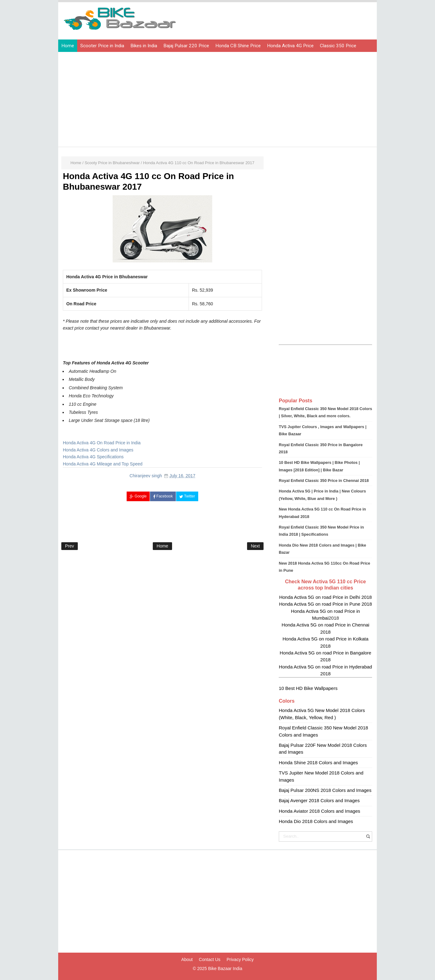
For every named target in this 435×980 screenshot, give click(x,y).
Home (68, 46)
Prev (70, 546)
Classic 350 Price (338, 46)
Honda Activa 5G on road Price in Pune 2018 (326, 604)
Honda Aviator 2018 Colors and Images (320, 811)
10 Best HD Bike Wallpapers (308, 688)
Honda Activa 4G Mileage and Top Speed (103, 464)
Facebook (163, 496)
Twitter (187, 496)
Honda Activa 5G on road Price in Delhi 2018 (325, 597)
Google (138, 496)
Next (255, 546)
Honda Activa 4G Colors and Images (98, 450)
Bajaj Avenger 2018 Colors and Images (319, 800)
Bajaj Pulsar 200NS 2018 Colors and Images (325, 790)
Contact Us (210, 959)
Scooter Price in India (102, 46)
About (187, 959)
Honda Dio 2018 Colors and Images (316, 821)
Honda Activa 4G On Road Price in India (102, 443)
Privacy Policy (240, 959)
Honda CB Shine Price (238, 46)
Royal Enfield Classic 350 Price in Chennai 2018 (324, 481)
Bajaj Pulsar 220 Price (186, 46)
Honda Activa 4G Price (290, 46)
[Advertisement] (219, 100)
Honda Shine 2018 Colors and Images (318, 763)
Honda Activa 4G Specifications (93, 457)
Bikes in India (144, 46)
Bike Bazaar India (225, 968)
